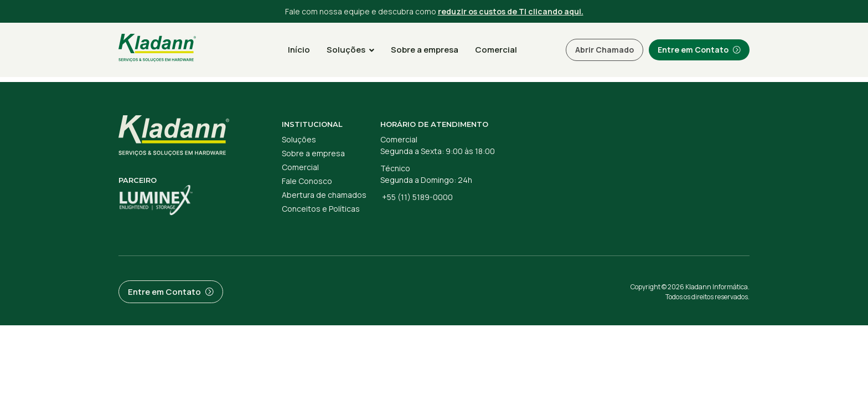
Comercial (496, 50)
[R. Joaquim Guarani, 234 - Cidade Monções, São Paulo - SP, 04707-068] (655, 158)
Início (299, 50)
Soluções (350, 50)
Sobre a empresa (425, 50)
